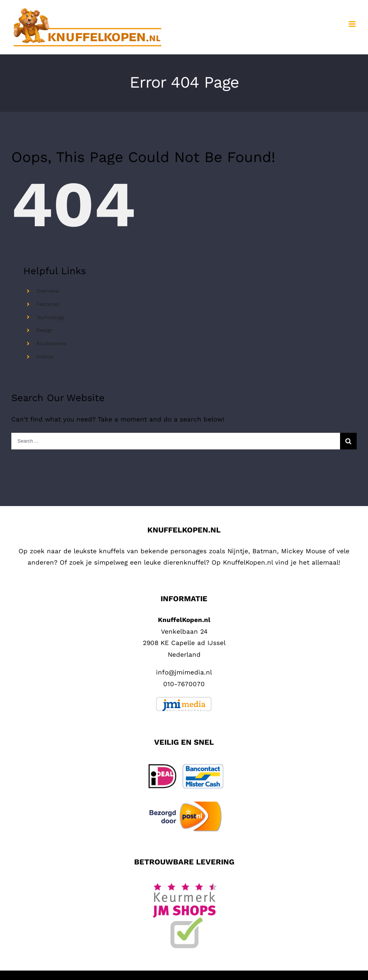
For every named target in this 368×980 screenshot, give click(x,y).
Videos (45, 357)
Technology (50, 317)
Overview (48, 291)
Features (48, 304)
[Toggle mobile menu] (353, 24)
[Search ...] (176, 441)
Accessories (51, 343)
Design (45, 330)
